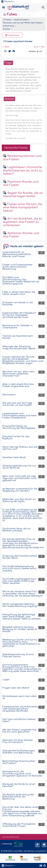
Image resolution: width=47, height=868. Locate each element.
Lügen (6, 680)
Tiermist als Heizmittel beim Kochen (18, 337)
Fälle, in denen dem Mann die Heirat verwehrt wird (19, 293)
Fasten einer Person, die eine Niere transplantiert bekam (23, 208)
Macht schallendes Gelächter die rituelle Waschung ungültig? (20, 605)
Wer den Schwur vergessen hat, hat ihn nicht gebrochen (20, 731)
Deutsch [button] (7, 1)
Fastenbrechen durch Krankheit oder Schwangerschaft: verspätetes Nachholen (20, 709)
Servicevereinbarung (11, 837)
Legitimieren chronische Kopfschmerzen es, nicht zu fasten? (23, 171)
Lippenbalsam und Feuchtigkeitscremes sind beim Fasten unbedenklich (19, 416)
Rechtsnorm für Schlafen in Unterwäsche (18, 327)
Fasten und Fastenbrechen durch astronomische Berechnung (17, 267)
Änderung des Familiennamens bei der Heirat (20, 557)
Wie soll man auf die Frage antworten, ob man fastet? (17, 404)
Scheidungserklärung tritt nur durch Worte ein (19, 467)
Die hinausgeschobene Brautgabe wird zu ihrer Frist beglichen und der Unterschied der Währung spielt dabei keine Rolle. (22, 668)
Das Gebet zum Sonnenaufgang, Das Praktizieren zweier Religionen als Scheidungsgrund (21, 281)
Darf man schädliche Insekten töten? (19, 720)
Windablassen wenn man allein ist (20, 697)
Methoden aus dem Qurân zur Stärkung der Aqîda (19, 500)
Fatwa (10, 14)
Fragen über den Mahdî (16, 688)
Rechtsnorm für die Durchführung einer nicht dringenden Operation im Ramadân (22, 774)
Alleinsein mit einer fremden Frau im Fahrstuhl (18, 741)
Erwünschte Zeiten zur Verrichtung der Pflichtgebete (19, 427)
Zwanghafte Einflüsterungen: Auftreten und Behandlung (19, 752)
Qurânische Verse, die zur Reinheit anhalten (17, 530)
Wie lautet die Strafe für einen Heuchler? (19, 785)
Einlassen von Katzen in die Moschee (18, 304)
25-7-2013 (41, 47)
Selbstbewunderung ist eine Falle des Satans (18, 655)
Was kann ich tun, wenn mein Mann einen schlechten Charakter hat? (18, 374)
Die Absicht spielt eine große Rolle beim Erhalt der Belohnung (18, 797)
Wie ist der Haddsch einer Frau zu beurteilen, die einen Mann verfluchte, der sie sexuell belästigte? (23, 594)
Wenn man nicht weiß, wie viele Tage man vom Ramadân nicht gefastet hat (19, 478)
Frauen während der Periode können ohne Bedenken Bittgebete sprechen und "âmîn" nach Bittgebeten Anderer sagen (23, 360)
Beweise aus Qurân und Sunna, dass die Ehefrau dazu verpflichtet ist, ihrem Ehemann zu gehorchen (21, 643)
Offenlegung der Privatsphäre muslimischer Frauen (19, 825)
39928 (7, 47)
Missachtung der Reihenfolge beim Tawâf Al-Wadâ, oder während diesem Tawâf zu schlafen (22, 617)
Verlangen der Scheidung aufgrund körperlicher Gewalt (19, 348)
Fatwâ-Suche (12, 35)
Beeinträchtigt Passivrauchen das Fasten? (19, 762)
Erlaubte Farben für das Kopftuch (16, 438)
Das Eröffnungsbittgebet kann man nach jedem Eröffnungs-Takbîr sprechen (19, 581)
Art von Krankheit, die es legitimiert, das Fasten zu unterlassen (23, 222)
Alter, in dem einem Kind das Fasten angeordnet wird (18, 385)
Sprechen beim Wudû (14, 457)
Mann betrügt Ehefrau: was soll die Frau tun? (20, 448)
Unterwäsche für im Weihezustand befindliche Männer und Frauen (17, 254)
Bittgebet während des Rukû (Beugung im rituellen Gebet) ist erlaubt (20, 629)
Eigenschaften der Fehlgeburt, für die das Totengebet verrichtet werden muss (19, 315)
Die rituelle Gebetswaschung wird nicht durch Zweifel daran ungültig (19, 568)
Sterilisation (9, 395)
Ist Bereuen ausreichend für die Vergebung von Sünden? (20, 490)
